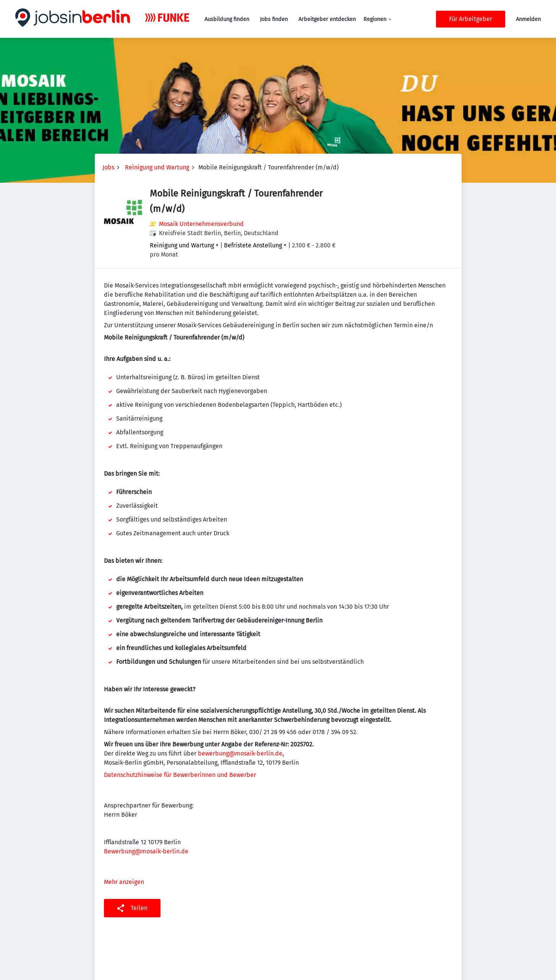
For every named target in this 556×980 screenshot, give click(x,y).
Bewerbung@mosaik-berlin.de (146, 851)
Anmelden (528, 19)
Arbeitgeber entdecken (327, 19)
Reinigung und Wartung (157, 167)
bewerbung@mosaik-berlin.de (240, 753)
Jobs (108, 167)
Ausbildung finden (227, 19)
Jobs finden (274, 19)
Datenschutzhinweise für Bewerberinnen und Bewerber (180, 775)
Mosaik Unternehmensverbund (201, 224)
